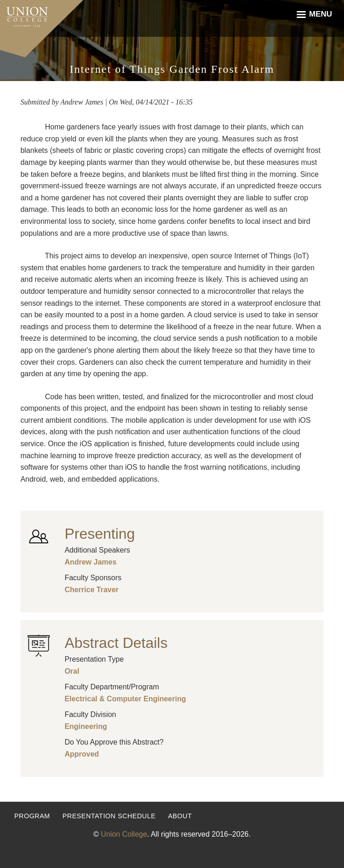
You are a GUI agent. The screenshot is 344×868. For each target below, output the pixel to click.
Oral (72, 671)
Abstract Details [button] (116, 643)
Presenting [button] (100, 534)
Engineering (86, 726)
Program (32, 816)
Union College (124, 834)
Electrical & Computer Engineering (125, 699)
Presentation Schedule (109, 816)
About (180, 816)
